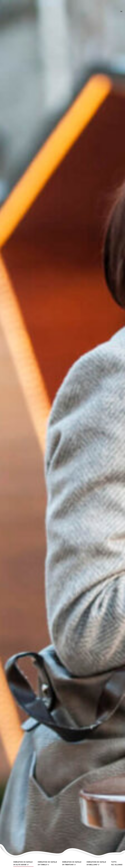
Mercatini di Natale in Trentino (72, 863)
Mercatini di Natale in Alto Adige (23, 863)
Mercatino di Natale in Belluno (96, 863)
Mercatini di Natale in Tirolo (47, 863)
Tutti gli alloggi (117, 863)
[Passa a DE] (121, 12)
